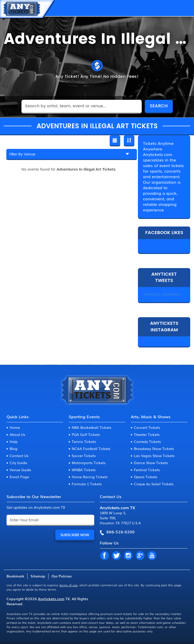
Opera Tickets (146, 477)
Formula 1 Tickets (87, 484)
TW (116, 556)
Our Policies (62, 576)
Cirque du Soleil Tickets (154, 484)
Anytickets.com (51, 599)
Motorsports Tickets (89, 463)
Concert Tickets (147, 427)
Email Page (19, 477)
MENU (185, 8)
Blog (14, 448)
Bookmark (15, 576)
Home (15, 427)
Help (14, 441)
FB (104, 556)
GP (140, 556)
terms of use (68, 585)
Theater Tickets (147, 434)
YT (152, 556)
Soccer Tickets (84, 456)
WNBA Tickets (84, 470)
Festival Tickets (147, 470)
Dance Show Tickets (151, 463)
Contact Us (19, 456)
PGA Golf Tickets (86, 434)
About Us (17, 434)
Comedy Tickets (147, 441)
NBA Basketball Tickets (92, 427)
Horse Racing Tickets (90, 477)
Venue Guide (20, 470)
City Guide (18, 463)
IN (128, 556)
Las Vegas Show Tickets (154, 456)
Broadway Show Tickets (154, 448)
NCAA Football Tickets (91, 448)
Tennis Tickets (84, 441)
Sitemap (38, 576)
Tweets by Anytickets (161, 294)
